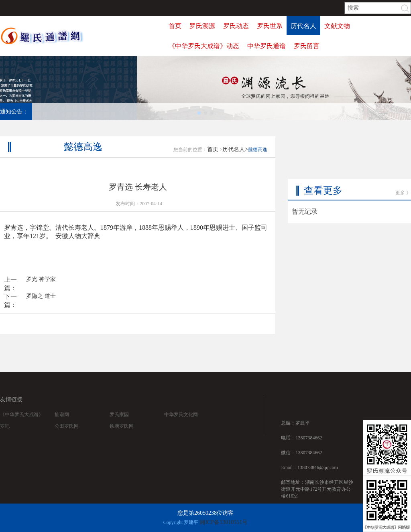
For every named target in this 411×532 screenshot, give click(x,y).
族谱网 (62, 423)
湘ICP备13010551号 (224, 522)
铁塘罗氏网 (122, 434)
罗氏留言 (307, 46)
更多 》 (403, 175)
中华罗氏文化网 (181, 423)
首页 (175, 26)
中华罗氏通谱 (267, 46)
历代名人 (303, 26)
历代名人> (235, 155)
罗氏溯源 (202, 26)
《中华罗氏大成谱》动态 (204, 46)
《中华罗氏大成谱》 (22, 423)
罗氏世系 (270, 26)
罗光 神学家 (41, 285)
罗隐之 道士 (41, 302)
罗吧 (5, 434)
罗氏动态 (236, 26)
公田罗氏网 (67, 434)
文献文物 (337, 26)
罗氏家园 (119, 423)
